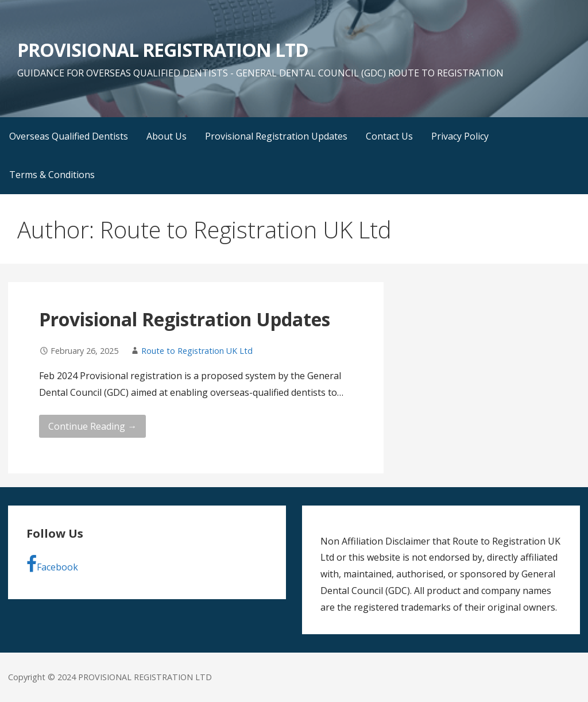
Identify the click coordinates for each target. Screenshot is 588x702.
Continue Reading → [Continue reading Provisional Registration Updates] (92, 426)
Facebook (52, 564)
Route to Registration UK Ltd (197, 351)
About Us (167, 136)
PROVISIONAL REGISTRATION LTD (163, 50)
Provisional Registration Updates (276, 136)
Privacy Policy (460, 136)
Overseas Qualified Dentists (69, 136)
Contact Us (389, 136)
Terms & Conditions (52, 175)
